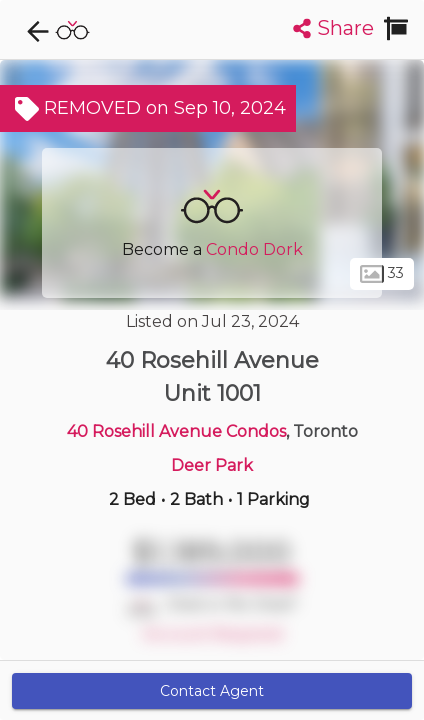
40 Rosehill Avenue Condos (176, 431)
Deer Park (212, 465)
